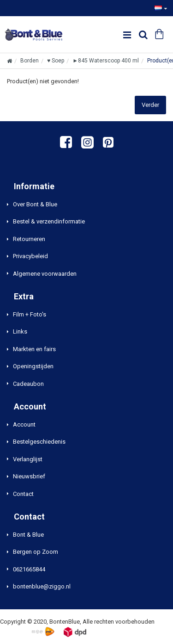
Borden (30, 61)
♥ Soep (56, 61)
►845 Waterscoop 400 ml (106, 61)
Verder (150, 105)
